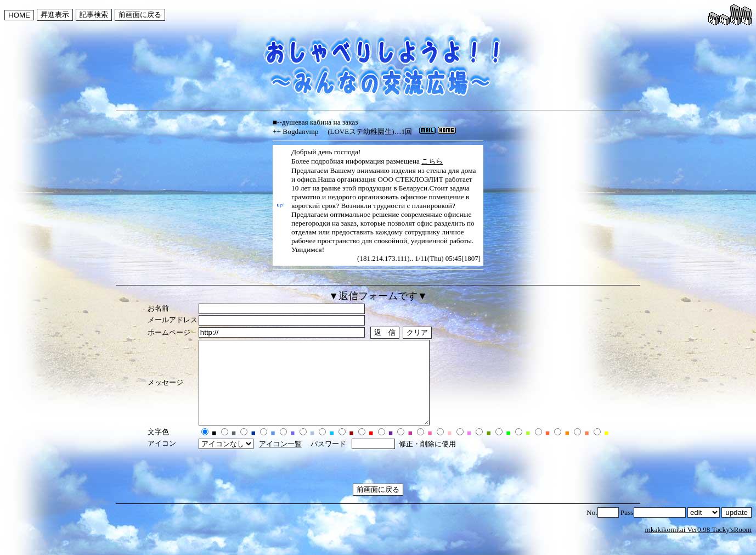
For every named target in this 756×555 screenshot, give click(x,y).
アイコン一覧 (280, 460)
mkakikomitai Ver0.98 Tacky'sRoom (698, 546)
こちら (432, 161)
